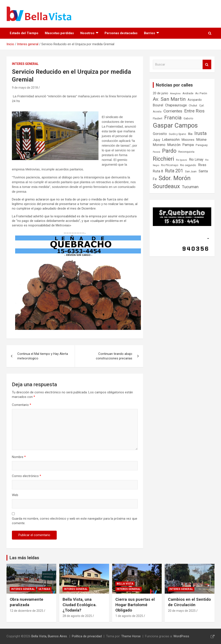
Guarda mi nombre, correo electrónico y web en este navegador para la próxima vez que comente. (75, 521)
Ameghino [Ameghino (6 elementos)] (175, 94)
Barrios (149, 33)
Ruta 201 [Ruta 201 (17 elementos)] (174, 171)
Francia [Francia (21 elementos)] (173, 118)
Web (15, 495)
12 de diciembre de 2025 (27, 611)
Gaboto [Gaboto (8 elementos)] (188, 118)
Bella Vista (125, 584)
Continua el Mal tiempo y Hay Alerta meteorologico (43, 356)
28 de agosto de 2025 (77, 616)
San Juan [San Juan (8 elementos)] (191, 171)
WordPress (181, 636)
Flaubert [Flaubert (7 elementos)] (158, 119)
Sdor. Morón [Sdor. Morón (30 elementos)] (175, 178)
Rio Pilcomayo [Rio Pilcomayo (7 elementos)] (170, 165)
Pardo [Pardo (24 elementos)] (169, 151)
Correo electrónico (27, 476)
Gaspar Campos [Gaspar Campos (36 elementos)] (175, 125)
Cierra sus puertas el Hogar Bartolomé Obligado (135, 605)
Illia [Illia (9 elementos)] (190, 134)
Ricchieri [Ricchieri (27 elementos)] (163, 159)
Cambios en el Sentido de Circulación (189, 602)
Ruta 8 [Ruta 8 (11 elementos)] (158, 171)
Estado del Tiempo (24, 33)
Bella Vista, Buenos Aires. (49, 636)
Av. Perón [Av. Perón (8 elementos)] (201, 93)
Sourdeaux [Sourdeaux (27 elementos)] (166, 186)
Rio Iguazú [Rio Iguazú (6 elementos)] (181, 160)
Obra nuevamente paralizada (27, 602)
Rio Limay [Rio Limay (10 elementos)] (196, 160)
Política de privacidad (87, 636)
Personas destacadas (121, 33)
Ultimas (44, 589)
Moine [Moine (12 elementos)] (201, 139)
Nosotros (87, 33)
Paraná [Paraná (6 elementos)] (156, 152)
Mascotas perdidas (59, 33)
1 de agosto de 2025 (129, 616)
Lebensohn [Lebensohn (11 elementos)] (171, 140)
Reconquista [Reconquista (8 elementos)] (186, 152)
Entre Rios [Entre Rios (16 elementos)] (194, 111)
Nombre (19, 457)
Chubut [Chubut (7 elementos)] (193, 106)
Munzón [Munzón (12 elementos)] (174, 145)
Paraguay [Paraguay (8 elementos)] (202, 145)
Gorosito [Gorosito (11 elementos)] (160, 134)
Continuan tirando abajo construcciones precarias (114, 356)
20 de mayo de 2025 (182, 611)
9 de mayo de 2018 (25, 88)
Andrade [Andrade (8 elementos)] (188, 93)
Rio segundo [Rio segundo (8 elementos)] (188, 165)
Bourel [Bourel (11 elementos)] (158, 105)
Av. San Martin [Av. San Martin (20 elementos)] (169, 99)
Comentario (22, 405)
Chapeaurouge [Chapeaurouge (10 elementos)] (176, 105)
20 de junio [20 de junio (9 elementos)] (161, 93)
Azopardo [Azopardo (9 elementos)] (195, 100)
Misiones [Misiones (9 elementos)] (188, 140)
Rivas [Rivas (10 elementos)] (202, 165)
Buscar (207, 65)
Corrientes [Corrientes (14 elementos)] (173, 111)
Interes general (25, 64)
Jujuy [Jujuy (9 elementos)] (156, 140)
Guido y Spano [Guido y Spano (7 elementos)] (177, 134)
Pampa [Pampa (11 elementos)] (188, 145)
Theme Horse (131, 636)
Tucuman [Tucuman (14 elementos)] (190, 187)
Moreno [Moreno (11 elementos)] (159, 145)
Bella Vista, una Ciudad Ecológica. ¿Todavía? (80, 605)
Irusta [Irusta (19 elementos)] (201, 133)
